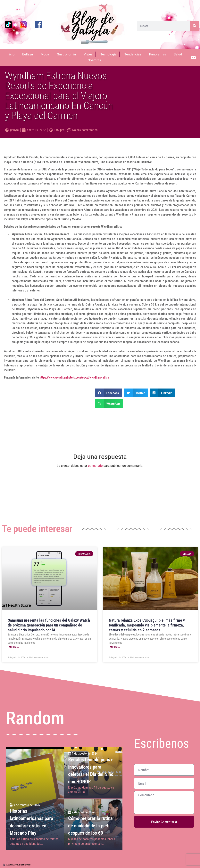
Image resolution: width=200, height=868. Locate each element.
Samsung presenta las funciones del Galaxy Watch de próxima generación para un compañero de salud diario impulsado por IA (49, 625)
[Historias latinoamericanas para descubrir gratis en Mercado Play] (35, 799)
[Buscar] (195, 26)
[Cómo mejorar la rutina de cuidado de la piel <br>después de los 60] (93, 824)
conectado (95, 466)
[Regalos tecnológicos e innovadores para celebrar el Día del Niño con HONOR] (93, 773)
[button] (108, 393)
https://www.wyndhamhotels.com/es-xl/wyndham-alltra (74, 377)
